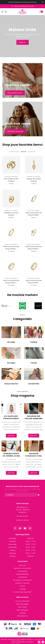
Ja (13, 642)
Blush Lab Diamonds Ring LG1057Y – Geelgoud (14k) (11, 283)
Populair (32, 152)
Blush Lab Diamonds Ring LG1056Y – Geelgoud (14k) (34, 283)
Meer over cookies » (28, 642)
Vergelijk (22, 613)
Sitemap (23, 589)
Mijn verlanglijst (23, 610)
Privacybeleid (22, 571)
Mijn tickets (23, 607)
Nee (18, 642)
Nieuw (24, 152)
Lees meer (11, 436)
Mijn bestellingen (23, 604)
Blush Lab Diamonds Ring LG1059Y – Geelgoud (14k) (11, 249)
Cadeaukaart (22, 577)
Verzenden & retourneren (22, 580)
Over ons (22, 565)
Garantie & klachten (22, 583)
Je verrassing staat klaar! (22, 592)
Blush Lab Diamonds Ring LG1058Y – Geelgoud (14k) (34, 249)
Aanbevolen (14, 152)
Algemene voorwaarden (22, 568)
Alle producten (22, 616)
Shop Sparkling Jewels (15, 93)
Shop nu (23, 42)
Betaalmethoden (22, 574)
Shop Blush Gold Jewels (15, 131)
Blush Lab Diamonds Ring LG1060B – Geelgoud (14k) (34, 215)
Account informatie (23, 601)
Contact (23, 586)
